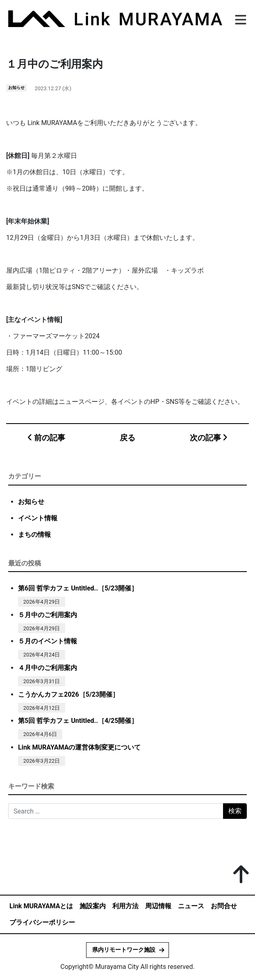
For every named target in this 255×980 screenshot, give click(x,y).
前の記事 (47, 438)
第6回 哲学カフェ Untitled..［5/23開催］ (78, 588)
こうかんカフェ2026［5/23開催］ (68, 694)
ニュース (191, 906)
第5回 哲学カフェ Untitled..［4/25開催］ (78, 721)
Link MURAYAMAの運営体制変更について (79, 747)
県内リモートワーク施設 (124, 950)
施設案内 (93, 906)
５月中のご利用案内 (48, 615)
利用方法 (125, 906)
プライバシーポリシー (42, 922)
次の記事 (208, 438)
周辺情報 (158, 906)
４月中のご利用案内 (48, 668)
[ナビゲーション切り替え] (239, 18)
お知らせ (16, 88)
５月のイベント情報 (48, 641)
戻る (127, 438)
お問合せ (224, 906)
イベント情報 (38, 518)
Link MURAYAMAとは (41, 906)
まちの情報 (34, 534)
